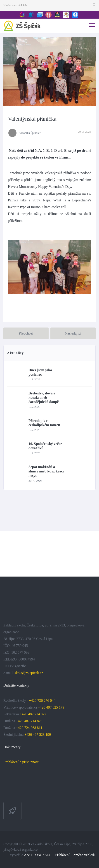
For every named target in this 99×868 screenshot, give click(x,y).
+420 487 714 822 (33, 714)
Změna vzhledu (84, 855)
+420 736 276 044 (42, 701)
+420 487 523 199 (38, 735)
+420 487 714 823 (29, 721)
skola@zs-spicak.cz (29, 673)
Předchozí (26, 333)
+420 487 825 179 (51, 707)
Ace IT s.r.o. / (34, 855)
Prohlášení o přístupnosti (21, 762)
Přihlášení (62, 855)
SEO (48, 855)
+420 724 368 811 (29, 728)
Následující (73, 333)
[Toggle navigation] (92, 26)
